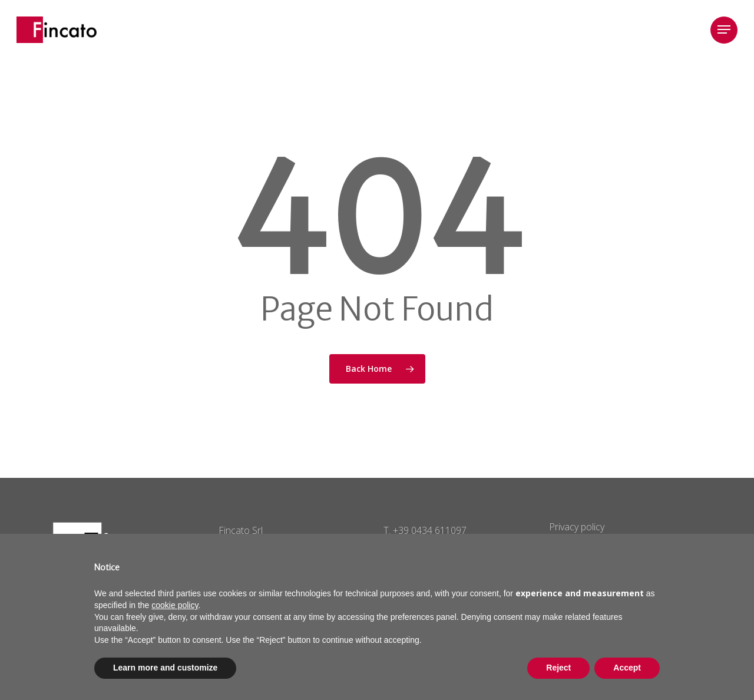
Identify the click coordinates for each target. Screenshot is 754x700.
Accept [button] (627, 668)
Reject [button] (558, 668)
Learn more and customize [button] (165, 668)
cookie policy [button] (175, 605)
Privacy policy (577, 527)
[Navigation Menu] (724, 30)
